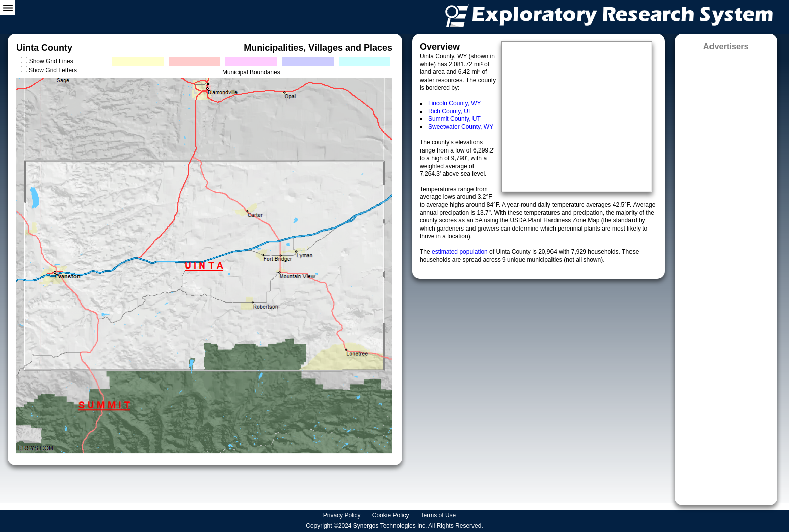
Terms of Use (439, 515)
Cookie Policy (391, 515)
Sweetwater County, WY (461, 127)
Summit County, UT (454, 119)
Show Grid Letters (53, 70)
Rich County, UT (450, 111)
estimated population (460, 252)
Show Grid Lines (53, 61)
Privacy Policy (343, 515)
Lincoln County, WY (455, 103)
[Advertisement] (726, 275)
